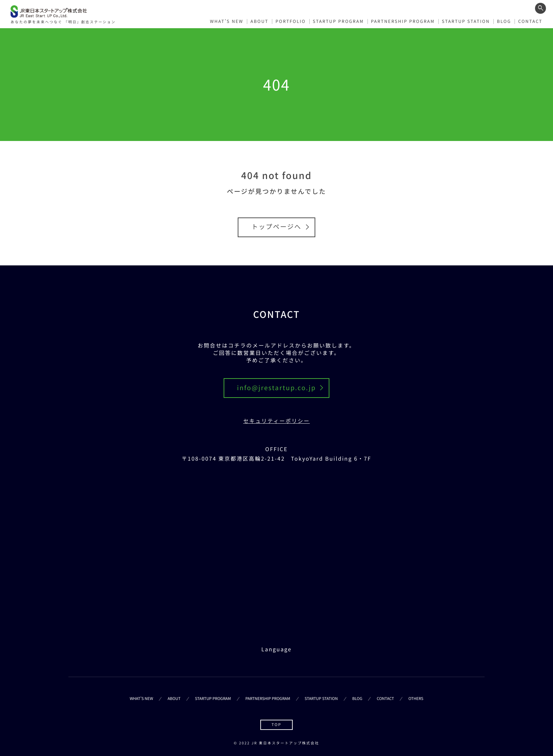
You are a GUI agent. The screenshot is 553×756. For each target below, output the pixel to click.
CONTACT (530, 21)
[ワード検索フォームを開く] (541, 8)
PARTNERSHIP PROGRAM (403, 21)
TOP (276, 725)
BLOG (504, 21)
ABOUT (259, 21)
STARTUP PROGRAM (338, 21)
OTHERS (416, 699)
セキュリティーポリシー (277, 421)
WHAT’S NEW (227, 21)
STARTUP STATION (466, 21)
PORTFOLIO (291, 21)
